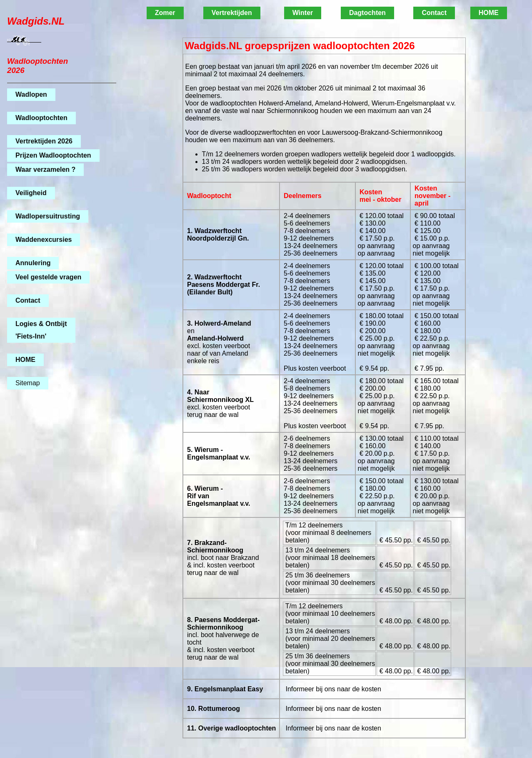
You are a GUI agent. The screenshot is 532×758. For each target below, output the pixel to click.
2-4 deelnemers (306, 216)
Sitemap (28, 383)
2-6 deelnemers (306, 438)
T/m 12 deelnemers (313, 525)
